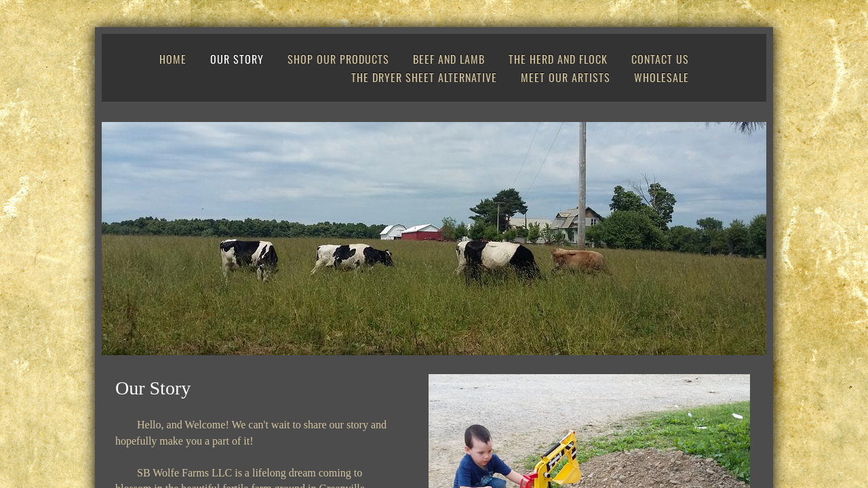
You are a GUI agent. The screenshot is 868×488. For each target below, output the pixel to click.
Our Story (237, 59)
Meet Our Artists (566, 77)
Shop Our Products (338, 59)
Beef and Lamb (449, 59)
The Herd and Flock (558, 59)
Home (173, 59)
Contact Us (660, 59)
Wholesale (662, 77)
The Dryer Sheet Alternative (424, 77)
